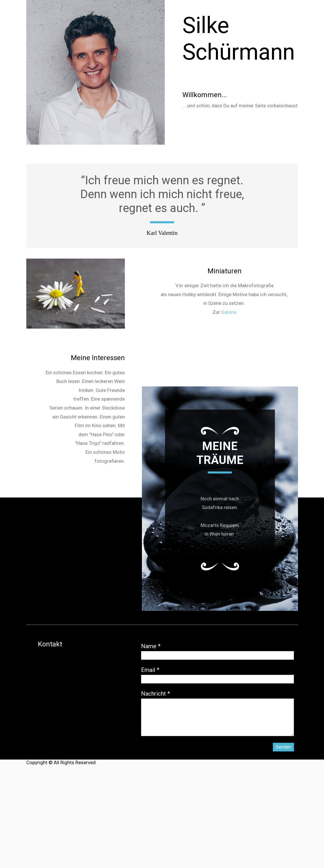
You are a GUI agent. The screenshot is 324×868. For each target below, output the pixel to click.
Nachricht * (155, 694)
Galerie (229, 312)
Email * (150, 670)
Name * (151, 646)
